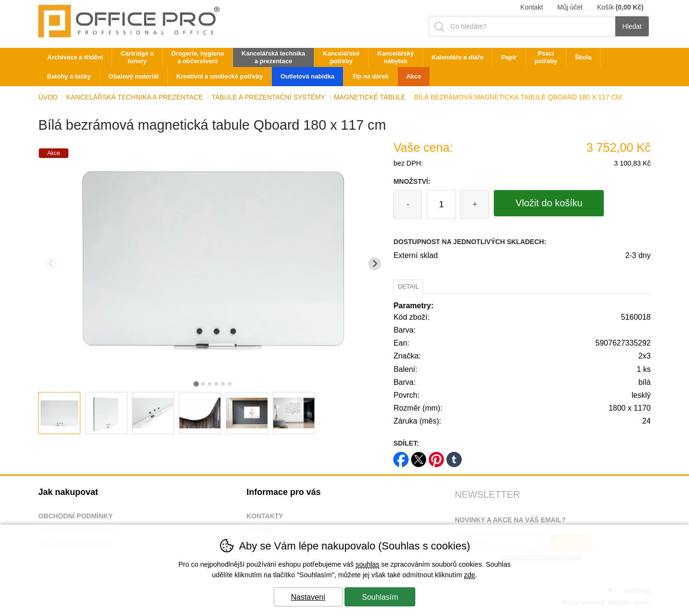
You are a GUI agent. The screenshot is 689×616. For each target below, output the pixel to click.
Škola (583, 57)
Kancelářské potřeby (341, 57)
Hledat (632, 26)
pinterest (436, 456)
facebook (401, 456)
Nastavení (308, 597)
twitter (419, 456)
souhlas (367, 564)
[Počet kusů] (441, 204)
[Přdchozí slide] (51, 264)
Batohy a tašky (69, 76)
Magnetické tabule (370, 97)
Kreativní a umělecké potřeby (220, 76)
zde (470, 575)
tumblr (454, 456)
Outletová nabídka (307, 76)
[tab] (196, 384)
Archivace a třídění (75, 57)
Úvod (48, 97)
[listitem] (59, 413)
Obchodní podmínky (76, 516)
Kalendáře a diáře (457, 57)
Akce (414, 76)
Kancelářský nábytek (395, 57)
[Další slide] (375, 264)
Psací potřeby (546, 57)
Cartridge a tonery (137, 57)
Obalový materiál (134, 76)
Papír (509, 57)
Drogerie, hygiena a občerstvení (198, 57)
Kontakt (531, 7)
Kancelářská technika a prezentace (134, 97)
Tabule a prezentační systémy (268, 97)
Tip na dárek (370, 76)
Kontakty (265, 516)
